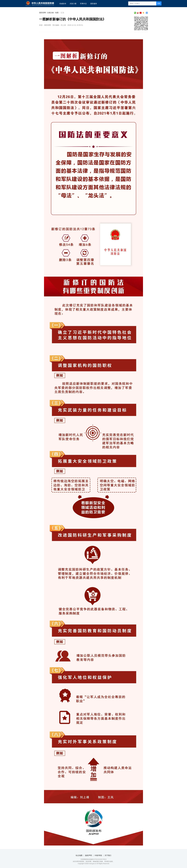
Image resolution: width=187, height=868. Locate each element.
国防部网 (42, 13)
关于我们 (108, 855)
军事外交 (83, 4)
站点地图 (79, 855)
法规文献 (50, 13)
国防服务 (94, 4)
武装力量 (73, 4)
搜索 (159, 3)
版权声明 (88, 855)
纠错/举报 (98, 855)
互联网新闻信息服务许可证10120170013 (93, 859)
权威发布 (63, 4)
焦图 (57, 13)
